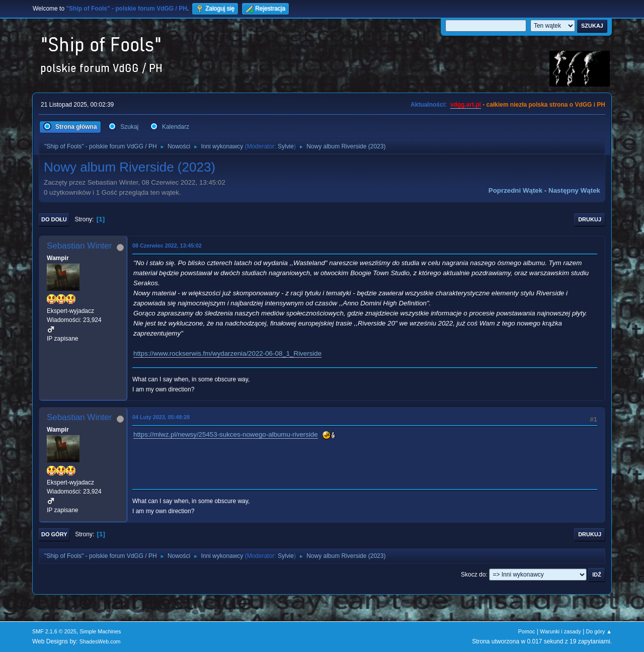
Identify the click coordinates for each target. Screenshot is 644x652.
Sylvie (286, 146)
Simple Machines (100, 631)
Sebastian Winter (79, 246)
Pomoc (527, 631)
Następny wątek (574, 190)
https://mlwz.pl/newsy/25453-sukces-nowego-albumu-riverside (226, 434)
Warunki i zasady (560, 631)
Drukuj (590, 219)
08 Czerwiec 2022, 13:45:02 (167, 246)
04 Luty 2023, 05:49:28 (161, 417)
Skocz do (473, 575)
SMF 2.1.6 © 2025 (54, 631)
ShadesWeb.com (100, 641)
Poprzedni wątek (515, 190)
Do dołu (54, 219)
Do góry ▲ (599, 631)
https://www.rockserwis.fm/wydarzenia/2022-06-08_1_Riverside (227, 353)
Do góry (54, 534)
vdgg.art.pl (466, 105)
